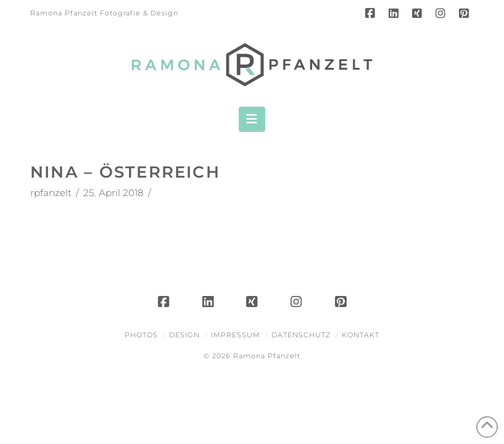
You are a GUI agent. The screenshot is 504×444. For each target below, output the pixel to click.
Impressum (236, 335)
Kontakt (361, 335)
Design (184, 335)
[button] (252, 118)
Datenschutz (301, 335)
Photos (141, 335)
